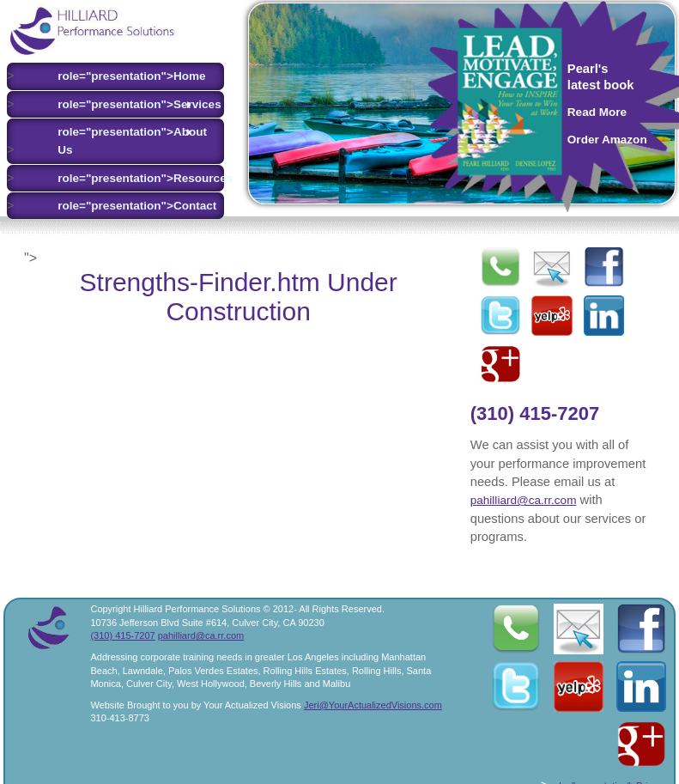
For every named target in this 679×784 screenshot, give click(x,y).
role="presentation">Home (128, 76)
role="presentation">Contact (128, 206)
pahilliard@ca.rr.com (524, 500)
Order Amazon (607, 140)
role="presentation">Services (128, 105)
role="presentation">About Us (128, 141)
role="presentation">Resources (128, 178)
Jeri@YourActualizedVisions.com (373, 705)
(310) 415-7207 (535, 413)
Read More (597, 112)
